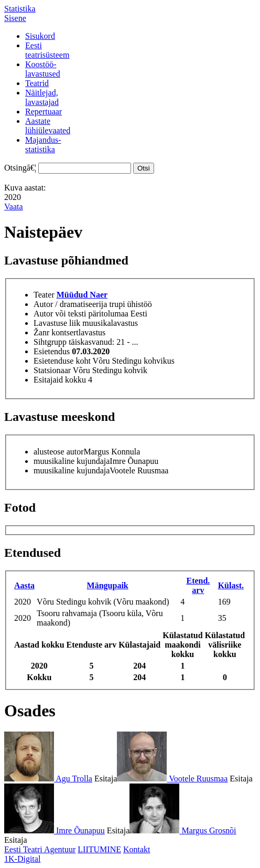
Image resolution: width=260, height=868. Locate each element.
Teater (44, 295)
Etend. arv (198, 585)
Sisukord (40, 36)
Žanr (41, 332)
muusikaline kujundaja (72, 461)
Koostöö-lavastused (43, 69)
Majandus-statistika (43, 145)
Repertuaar (44, 112)
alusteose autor (59, 452)
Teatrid (37, 83)
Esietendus (52, 351)
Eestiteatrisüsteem (47, 50)
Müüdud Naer (82, 295)
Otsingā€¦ (20, 168)
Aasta (24, 585)
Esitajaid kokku (60, 380)
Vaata (14, 207)
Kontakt (137, 849)
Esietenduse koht (62, 361)
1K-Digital (22, 859)
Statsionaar (52, 370)
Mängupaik (108, 585)
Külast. (231, 585)
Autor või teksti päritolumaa (81, 314)
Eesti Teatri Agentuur (40, 849)
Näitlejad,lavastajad (42, 97)
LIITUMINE (99, 849)
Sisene (15, 18)
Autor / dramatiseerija (70, 304)
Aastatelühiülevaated (48, 126)
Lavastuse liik (57, 323)
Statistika (20, 9)
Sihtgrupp (50, 342)
